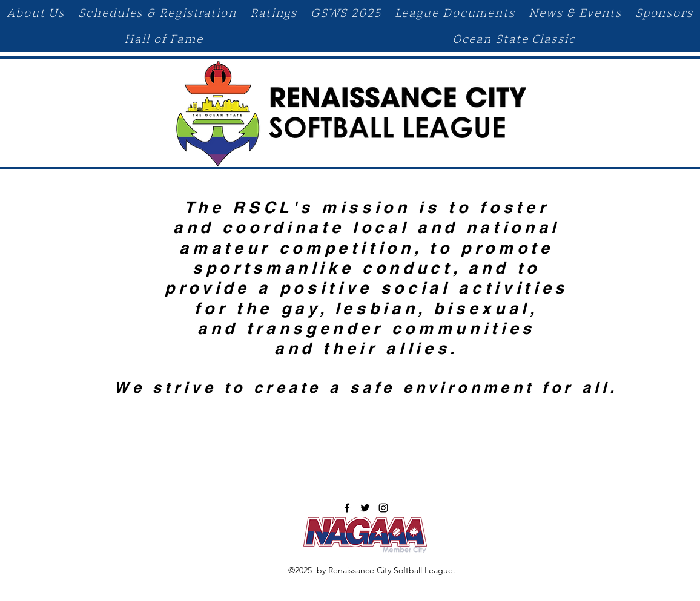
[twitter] (365, 508)
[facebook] (347, 508)
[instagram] (383, 508)
